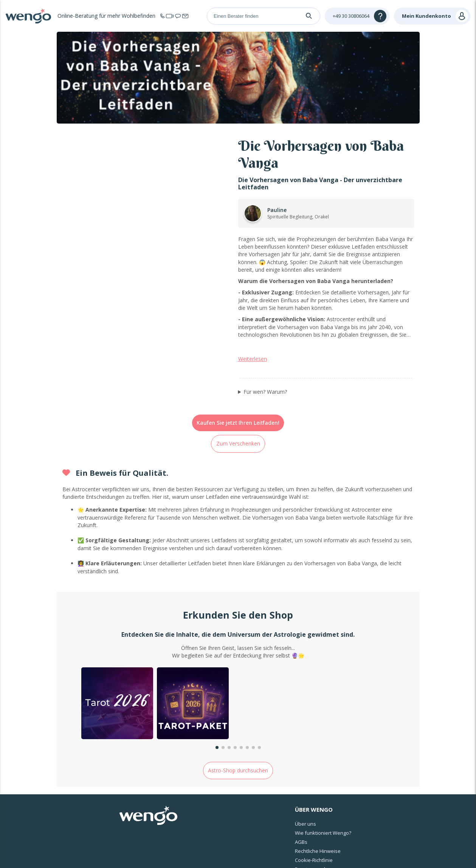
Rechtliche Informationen (249, 852)
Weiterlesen (253, 273)
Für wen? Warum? (265, 306)
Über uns (305, 737)
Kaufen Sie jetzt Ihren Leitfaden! (238, 337)
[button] (217, 661)
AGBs (301, 755)
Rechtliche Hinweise (318, 764)
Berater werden (313, 783)
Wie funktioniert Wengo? (323, 746)
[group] (117, 618)
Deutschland (433, 820)
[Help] (357, 16)
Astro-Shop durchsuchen (238, 684)
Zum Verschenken (238, 357)
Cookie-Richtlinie (314, 774)
